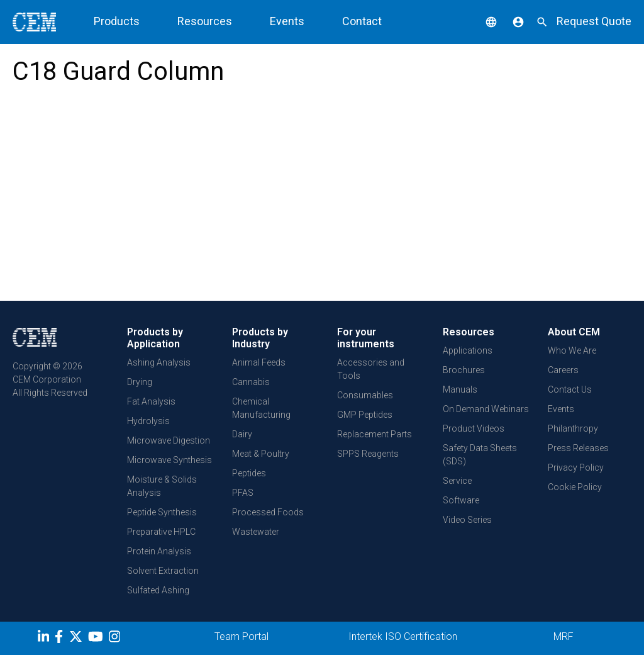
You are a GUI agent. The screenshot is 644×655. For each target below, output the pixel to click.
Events (287, 21)
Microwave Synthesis (169, 460)
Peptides (249, 473)
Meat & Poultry (261, 454)
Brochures (464, 370)
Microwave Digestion (169, 440)
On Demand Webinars (486, 409)
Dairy (242, 434)
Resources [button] (205, 21)
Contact (362, 21)
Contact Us (570, 389)
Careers (563, 370)
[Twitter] (77, 639)
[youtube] (97, 639)
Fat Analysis (151, 401)
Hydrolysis (148, 421)
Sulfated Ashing (158, 590)
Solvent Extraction (163, 571)
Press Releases (578, 448)
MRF (563, 636)
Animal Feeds (259, 362)
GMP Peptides (365, 415)
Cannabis (251, 382)
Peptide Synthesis (162, 512)
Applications (468, 350)
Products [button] (117, 21)
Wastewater (256, 532)
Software (461, 500)
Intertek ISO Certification (403, 636)
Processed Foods (268, 512)
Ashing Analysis (159, 362)
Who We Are (572, 350)
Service (457, 481)
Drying (140, 382)
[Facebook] (62, 639)
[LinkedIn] (45, 639)
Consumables (365, 395)
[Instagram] (116, 639)
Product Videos (474, 428)
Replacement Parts (375, 434)
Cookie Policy (575, 487)
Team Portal (241, 636)
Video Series (467, 520)
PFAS (243, 493)
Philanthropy (573, 428)
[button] (482, 21)
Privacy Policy (576, 467)
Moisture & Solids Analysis (162, 486)
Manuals (460, 389)
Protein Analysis (159, 551)
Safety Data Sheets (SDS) (480, 455)
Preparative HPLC (161, 532)
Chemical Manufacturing (261, 408)
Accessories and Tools (371, 369)
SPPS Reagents (368, 454)
